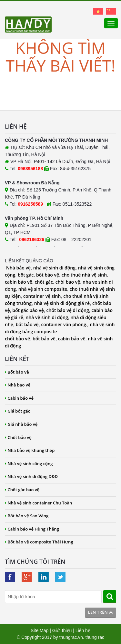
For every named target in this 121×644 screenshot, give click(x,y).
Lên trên (101, 612)
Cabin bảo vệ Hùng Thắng (32, 529)
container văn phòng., (65, 324)
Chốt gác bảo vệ (22, 490)
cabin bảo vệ (19, 282)
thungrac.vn (71, 637)
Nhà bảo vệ (18, 268)
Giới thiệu (62, 630)
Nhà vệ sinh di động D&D (31, 476)
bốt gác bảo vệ (28, 310)
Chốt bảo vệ (18, 437)
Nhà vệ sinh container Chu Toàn (38, 503)
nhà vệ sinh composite (43, 289)
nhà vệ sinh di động (54, 268)
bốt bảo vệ (48, 275)
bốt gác (26, 275)
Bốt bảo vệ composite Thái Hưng (39, 542)
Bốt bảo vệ (17, 372)
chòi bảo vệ (68, 282)
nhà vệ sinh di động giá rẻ (62, 303)
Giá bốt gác (17, 411)
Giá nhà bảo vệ (21, 424)
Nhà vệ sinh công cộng (29, 463)
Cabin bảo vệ (19, 398)
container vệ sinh (42, 296)
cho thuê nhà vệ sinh (84, 275)
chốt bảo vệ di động (68, 310)
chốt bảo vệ (17, 339)
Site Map (40, 630)
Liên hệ (83, 630)
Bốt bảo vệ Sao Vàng (27, 516)
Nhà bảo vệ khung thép (30, 450)
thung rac (95, 637)
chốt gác (44, 282)
